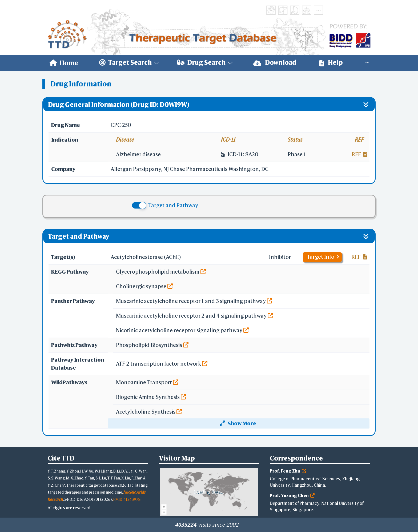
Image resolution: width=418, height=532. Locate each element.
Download (275, 63)
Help (331, 63)
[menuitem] (64, 63)
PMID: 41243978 (127, 499)
